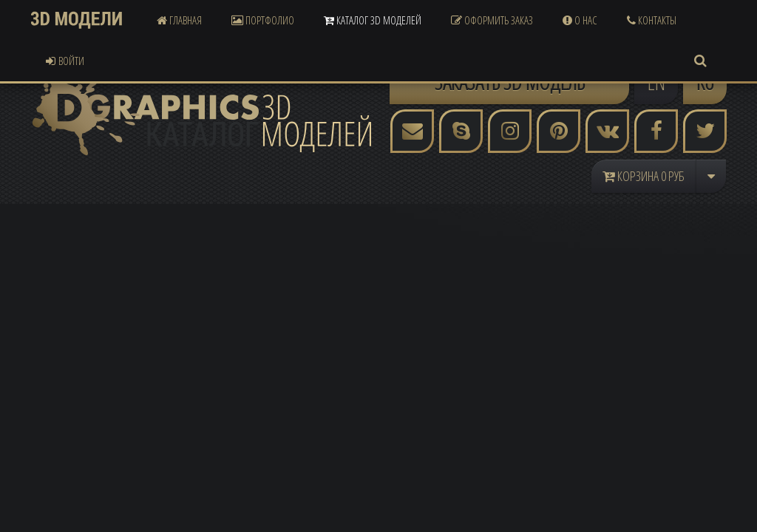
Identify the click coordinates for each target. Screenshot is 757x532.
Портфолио (263, 20)
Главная (179, 20)
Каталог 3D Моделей (373, 20)
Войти (65, 61)
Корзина (644, 176)
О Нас (580, 20)
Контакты (652, 20)
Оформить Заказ (492, 20)
